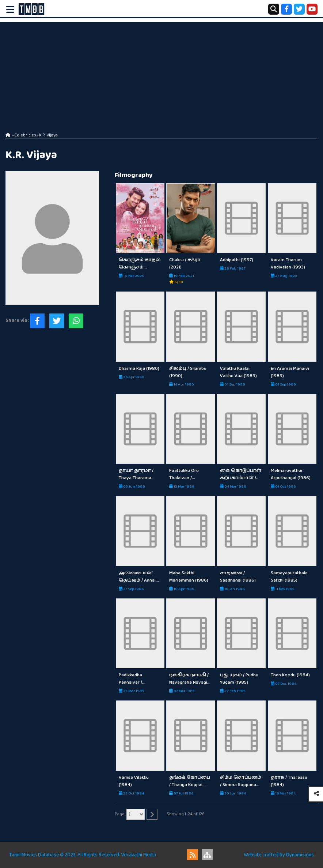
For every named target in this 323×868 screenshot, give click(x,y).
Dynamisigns (300, 855)
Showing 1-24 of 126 (186, 814)
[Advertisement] (161, 73)
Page (120, 814)
